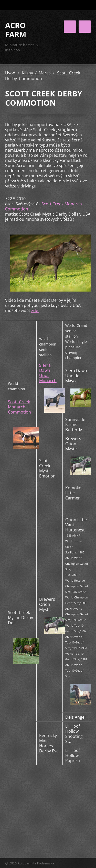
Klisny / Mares (36, 73)
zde (35, 310)
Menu (85, 27)
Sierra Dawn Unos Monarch (48, 373)
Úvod (10, 73)
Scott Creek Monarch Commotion (44, 206)
